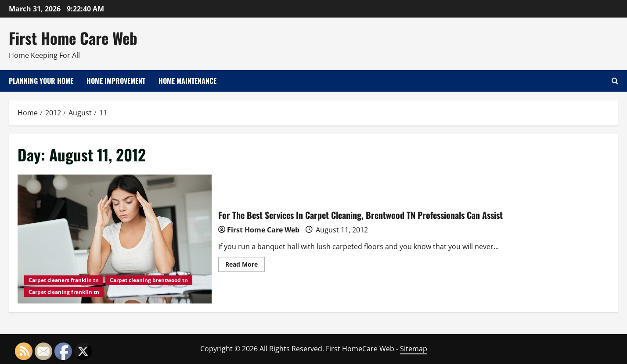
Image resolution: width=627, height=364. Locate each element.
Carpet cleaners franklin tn (64, 280)
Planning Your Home (41, 81)
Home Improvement (116, 81)
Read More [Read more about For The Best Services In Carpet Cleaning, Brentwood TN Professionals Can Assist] (245, 266)
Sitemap (414, 349)
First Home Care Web (73, 38)
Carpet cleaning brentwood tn (149, 280)
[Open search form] (615, 81)
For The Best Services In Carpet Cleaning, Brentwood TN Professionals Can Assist (115, 239)
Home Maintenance (187, 81)
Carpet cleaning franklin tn (64, 292)
